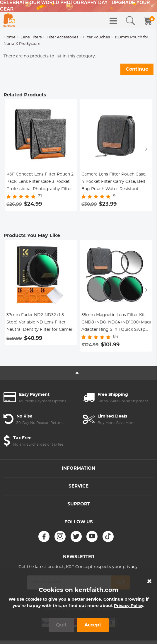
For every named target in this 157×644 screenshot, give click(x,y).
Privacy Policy (129, 606)
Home (10, 37)
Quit (61, 625)
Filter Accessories (62, 37)
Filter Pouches (97, 37)
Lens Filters (31, 37)
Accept (93, 625)
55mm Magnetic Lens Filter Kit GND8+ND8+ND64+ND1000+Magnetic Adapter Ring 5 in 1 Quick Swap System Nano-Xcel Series (116, 323)
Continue (137, 69)
